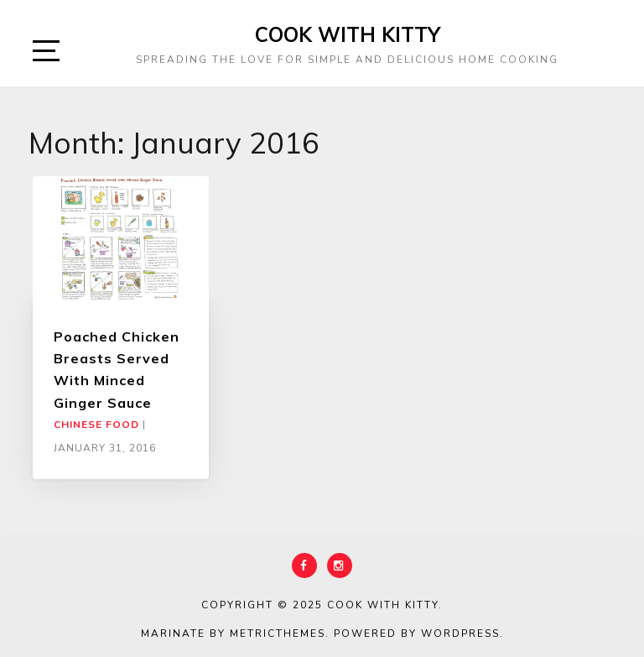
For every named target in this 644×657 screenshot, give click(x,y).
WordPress (460, 634)
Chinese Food (96, 425)
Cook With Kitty (348, 34)
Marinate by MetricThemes (233, 634)
